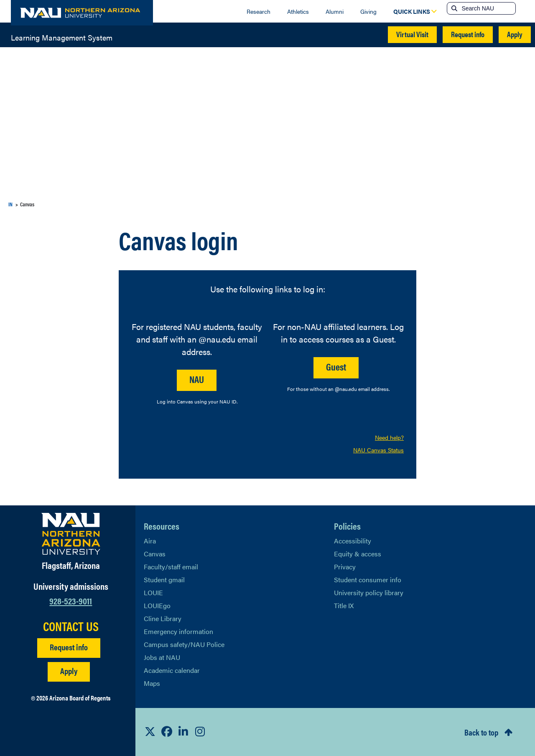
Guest (336, 367)
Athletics (298, 11)
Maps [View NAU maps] (152, 683)
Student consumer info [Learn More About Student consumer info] (368, 580)
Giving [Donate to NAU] (368, 11)
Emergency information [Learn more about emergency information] (178, 631)
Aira (150, 541)
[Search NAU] (488, 8)
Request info (468, 34)
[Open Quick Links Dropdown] (412, 11)
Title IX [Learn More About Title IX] (344, 605)
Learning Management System (62, 37)
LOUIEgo (157, 605)
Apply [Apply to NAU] (69, 671)
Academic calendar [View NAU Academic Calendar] (172, 670)
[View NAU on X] (150, 732)
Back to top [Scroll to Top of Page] (481, 732)
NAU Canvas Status (378, 450)
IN (10, 204)
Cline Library (163, 618)
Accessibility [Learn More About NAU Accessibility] (353, 541)
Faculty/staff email (171, 567)
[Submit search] (453, 8)
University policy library (369, 592)
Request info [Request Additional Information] (69, 647)
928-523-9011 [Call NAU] (71, 600)
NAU (197, 379)
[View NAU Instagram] (200, 732)
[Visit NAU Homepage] (71, 534)
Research (259, 11)
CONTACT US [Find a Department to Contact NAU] (71, 626)
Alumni (335, 11)
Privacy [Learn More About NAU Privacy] (345, 567)
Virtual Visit (412, 34)
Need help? (389, 437)
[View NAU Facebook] (167, 732)
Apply (515, 34)
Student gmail (164, 580)
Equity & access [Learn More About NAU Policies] (358, 554)
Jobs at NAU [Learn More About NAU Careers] (162, 657)
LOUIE (153, 592)
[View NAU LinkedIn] (183, 732)
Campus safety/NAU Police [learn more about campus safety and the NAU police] (184, 644)
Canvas (155, 554)
